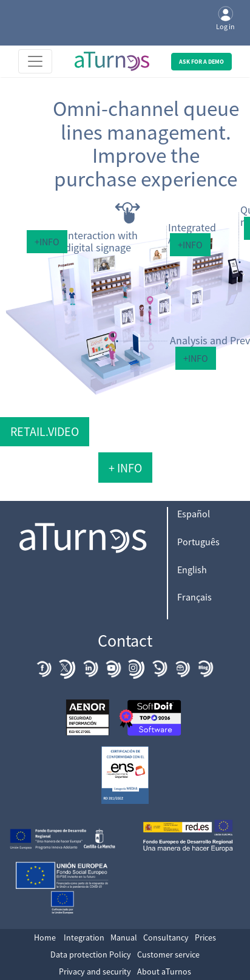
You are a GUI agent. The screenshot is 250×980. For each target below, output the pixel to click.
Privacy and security (95, 971)
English (192, 570)
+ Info (125, 468)
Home (45, 937)
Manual (124, 937)
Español (194, 514)
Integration (84, 937)
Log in (225, 19)
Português (198, 542)
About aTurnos (164, 971)
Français (194, 597)
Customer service (168, 954)
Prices (205, 937)
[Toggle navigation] (35, 61)
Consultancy (166, 937)
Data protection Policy (91, 954)
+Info (47, 242)
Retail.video (45, 431)
